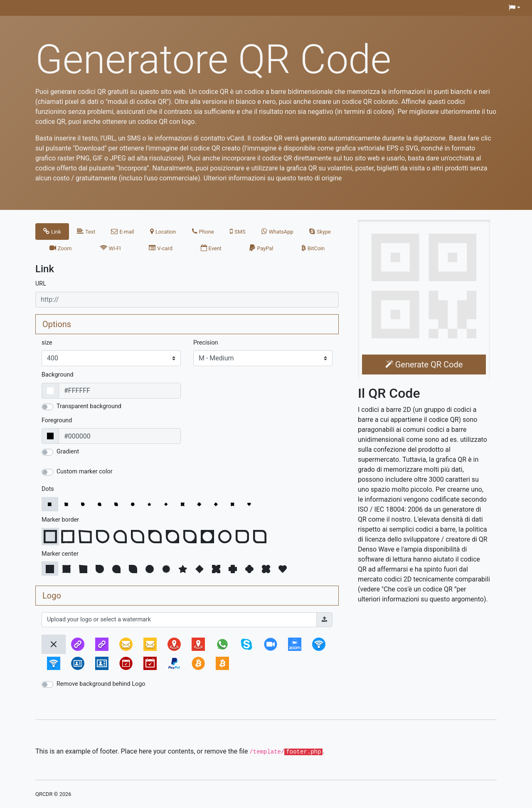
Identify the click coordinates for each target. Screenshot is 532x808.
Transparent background (89, 406)
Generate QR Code (424, 365)
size (47, 343)
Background (58, 375)
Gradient (68, 452)
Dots (48, 489)
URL (41, 284)
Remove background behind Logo (101, 684)
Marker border (60, 520)
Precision (206, 343)
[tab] (52, 232)
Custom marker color (85, 472)
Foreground (57, 420)
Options (57, 324)
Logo (52, 596)
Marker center (60, 554)
